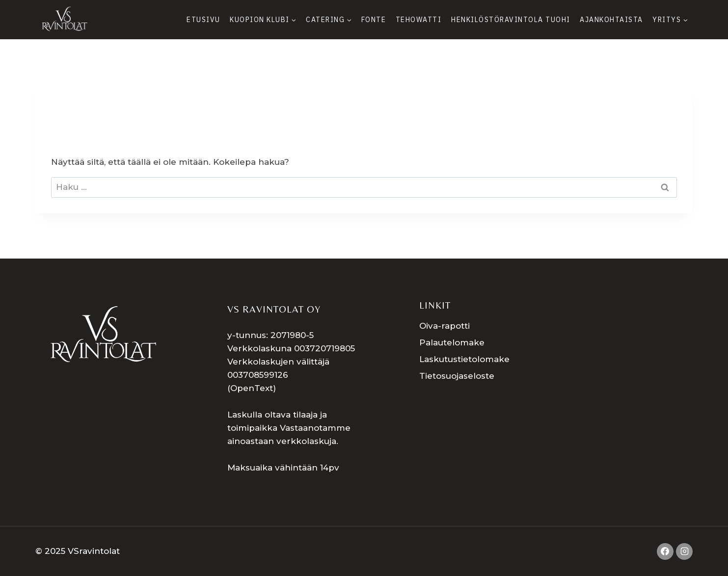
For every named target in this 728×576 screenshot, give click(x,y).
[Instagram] (684, 551)
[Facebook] (665, 551)
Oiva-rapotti (445, 326)
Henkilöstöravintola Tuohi (511, 20)
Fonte (374, 20)
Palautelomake (452, 342)
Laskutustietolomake (464, 359)
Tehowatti (419, 20)
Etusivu (203, 20)
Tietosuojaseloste (457, 376)
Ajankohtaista (611, 20)
